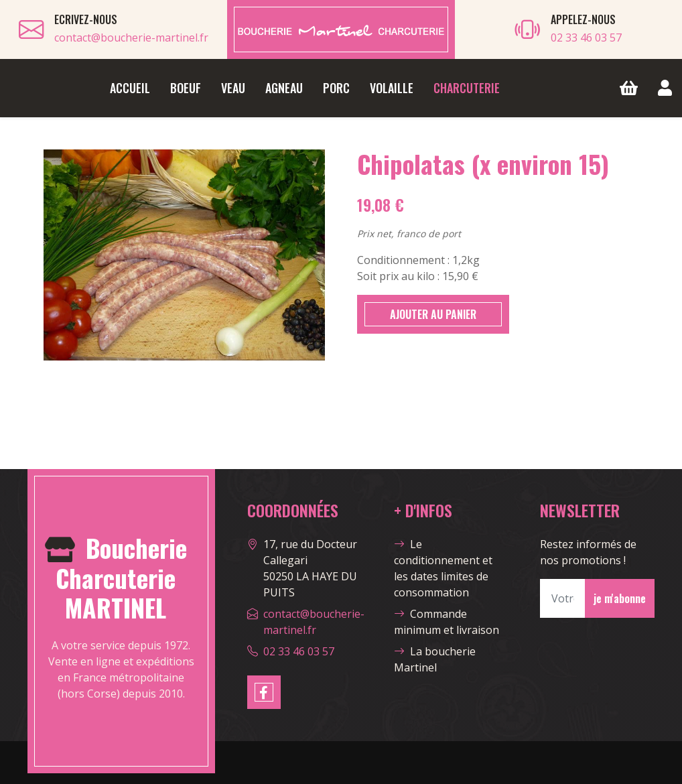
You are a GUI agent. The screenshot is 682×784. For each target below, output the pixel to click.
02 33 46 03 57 (586, 38)
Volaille (392, 88)
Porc (336, 88)
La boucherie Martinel (435, 659)
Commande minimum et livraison (447, 622)
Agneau (284, 88)
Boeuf (186, 88)
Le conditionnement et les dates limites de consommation (443, 568)
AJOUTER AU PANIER (433, 314)
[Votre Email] (563, 598)
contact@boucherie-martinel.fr (131, 38)
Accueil (130, 88)
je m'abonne (620, 598)
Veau (233, 88)
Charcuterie (467, 88)
